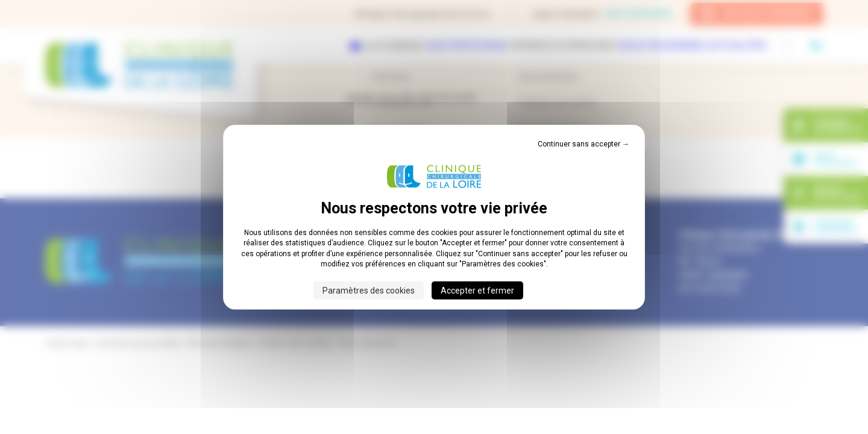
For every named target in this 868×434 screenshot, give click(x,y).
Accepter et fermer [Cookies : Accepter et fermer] (477, 290)
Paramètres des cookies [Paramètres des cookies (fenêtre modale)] (369, 290)
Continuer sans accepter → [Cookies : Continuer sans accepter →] (583, 144)
